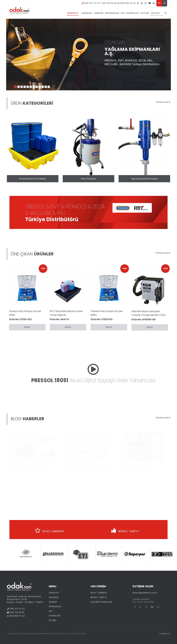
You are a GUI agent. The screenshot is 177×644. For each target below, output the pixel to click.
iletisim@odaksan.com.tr (145, 593)
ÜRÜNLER (53, 602)
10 (43, 87)
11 (46, 87)
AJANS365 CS (165, 634)
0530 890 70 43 (128, 3)
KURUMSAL (54, 597)
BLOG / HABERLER (49, 529)
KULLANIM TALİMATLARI (101, 602)
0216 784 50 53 (109, 3)
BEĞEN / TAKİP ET (125, 529)
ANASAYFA (54, 593)
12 (49, 87)
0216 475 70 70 (92, 3)
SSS (51, 611)
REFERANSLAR (55, 606)
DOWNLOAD (55, 616)
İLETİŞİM (52, 620)
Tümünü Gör (163, 102)
